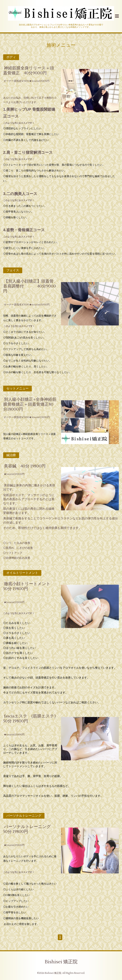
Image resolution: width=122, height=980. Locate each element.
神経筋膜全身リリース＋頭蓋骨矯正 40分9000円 (29, 71)
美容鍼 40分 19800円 (25, 466)
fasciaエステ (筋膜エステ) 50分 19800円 (32, 719)
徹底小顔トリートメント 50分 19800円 (29, 586)
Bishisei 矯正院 (61, 962)
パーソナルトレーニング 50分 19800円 (29, 829)
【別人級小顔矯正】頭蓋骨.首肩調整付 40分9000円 (30, 286)
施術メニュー (61, 45)
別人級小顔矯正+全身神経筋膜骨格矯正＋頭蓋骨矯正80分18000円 (30, 404)
